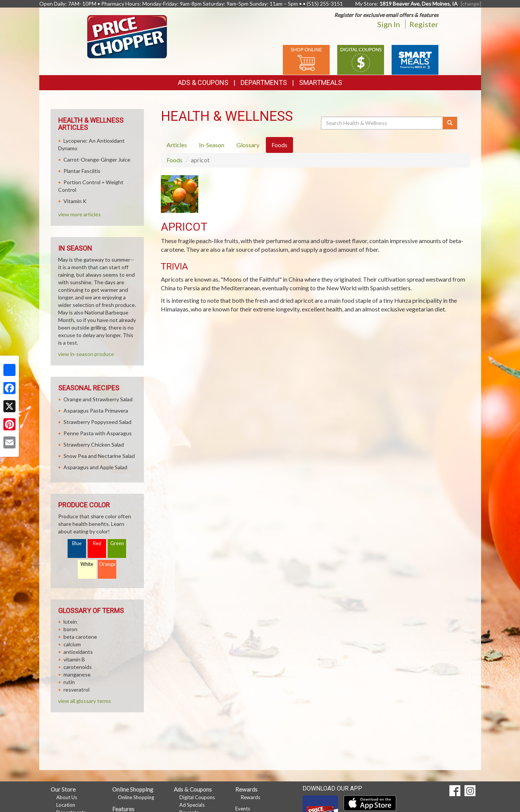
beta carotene (80, 637)
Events (243, 809)
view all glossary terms (85, 701)
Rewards (251, 797)
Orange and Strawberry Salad (98, 399)
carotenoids (78, 667)
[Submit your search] (450, 123)
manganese (77, 674)
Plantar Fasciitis (82, 171)
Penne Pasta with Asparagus (98, 433)
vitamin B (74, 659)
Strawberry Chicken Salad (94, 445)
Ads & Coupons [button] (203, 82)
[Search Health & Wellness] (383, 123)
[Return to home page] (127, 36)
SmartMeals (321, 82)
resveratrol (76, 690)
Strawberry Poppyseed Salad (97, 422)
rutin (69, 682)
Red (97, 543)
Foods (174, 160)
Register (424, 24)
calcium (72, 644)
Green (117, 543)
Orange (107, 564)
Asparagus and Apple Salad (95, 467)
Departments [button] (264, 82)
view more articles (79, 214)
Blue (77, 543)
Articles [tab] (177, 145)
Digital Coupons (197, 797)
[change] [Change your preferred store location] (471, 4)
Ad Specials (192, 805)
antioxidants (78, 652)
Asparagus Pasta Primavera (96, 411)
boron (70, 629)
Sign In (389, 24)
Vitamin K (75, 201)
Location (66, 805)
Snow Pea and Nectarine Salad (99, 456)
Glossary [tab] (248, 145)
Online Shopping (136, 797)
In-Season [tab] (212, 145)
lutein (70, 622)
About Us (67, 797)
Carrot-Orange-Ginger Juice (97, 159)
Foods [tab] (279, 145)
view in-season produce (86, 354)
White (87, 564)
